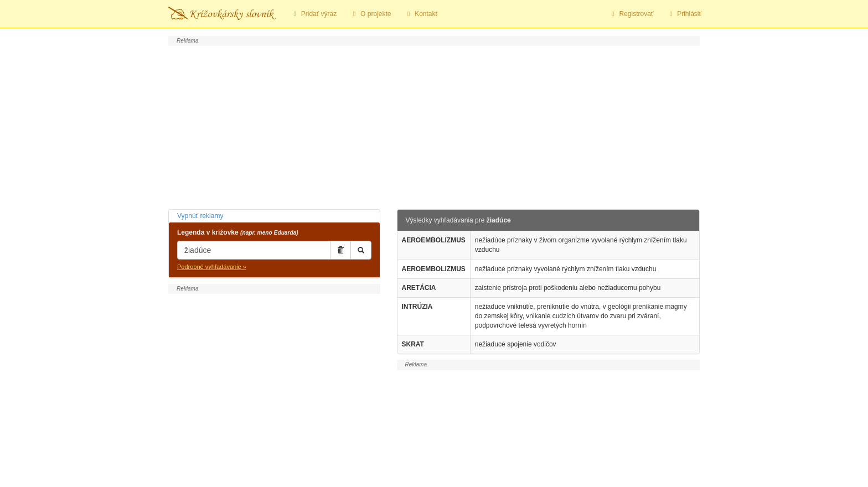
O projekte (370, 14)
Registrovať (631, 14)
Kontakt (420, 14)
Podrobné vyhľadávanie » (212, 267)
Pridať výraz (314, 14)
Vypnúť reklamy (200, 216)
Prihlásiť (684, 14)
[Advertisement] (434, 126)
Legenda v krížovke (238, 232)
